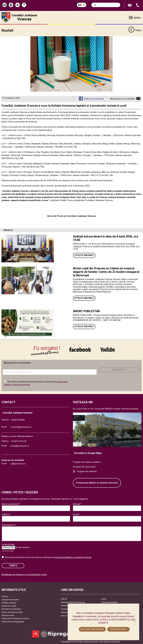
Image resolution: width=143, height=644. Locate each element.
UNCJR (64, 599)
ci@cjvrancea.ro (18, 464)
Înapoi (135, 30)
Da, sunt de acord (92, 629)
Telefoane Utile (8, 615)
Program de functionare (84, 467)
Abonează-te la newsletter (123, 99)
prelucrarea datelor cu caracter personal (73, 557)
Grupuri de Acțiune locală (12, 612)
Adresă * (77, 504)
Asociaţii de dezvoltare (11, 609)
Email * (76, 514)
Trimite (13, 565)
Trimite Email (130, 5)
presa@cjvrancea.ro (20, 446)
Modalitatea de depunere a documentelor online (24, 574)
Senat (104, 599)
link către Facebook (80, 349)
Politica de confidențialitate (13, 621)
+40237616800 (18, 420)
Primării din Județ (9, 606)
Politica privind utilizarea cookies (15, 618)
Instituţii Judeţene (9, 603)
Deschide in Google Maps (88, 453)
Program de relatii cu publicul (87, 462)
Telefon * (6, 514)
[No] (136, 622)
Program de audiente (87, 471)
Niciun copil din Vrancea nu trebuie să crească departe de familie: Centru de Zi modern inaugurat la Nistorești (106, 272)
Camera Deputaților (109, 602)
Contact (5, 596)
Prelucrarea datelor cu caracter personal (97, 483)
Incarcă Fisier (8, 544)
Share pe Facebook (94, 99)
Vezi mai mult (119, 629)
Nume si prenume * (11, 504)
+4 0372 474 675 (19, 441)
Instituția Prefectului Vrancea (73, 602)
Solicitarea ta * (9, 525)
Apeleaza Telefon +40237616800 (138, 5)
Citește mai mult (84, 255)
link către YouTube (108, 349)
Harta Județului (67, 616)
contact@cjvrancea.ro (21, 427)
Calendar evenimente (10, 599)
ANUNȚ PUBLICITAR (86, 311)
